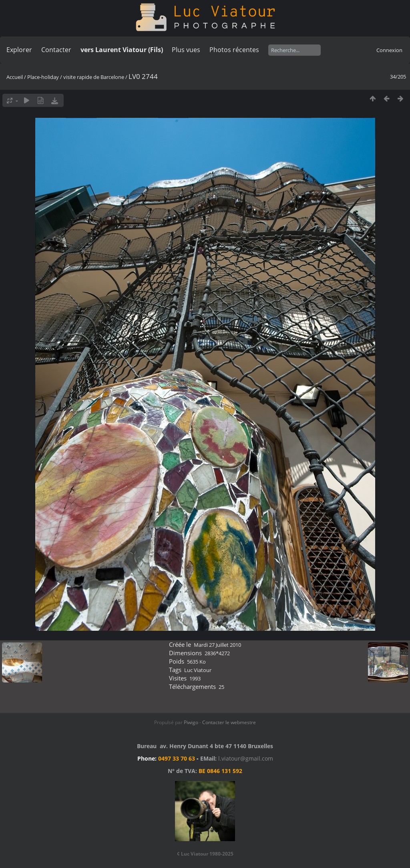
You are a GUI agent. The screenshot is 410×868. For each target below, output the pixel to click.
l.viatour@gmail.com (246, 758)
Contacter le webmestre (229, 722)
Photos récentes (234, 50)
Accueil (15, 77)
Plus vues (186, 50)
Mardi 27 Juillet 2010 (217, 645)
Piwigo (191, 722)
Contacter (56, 50)
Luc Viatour (198, 670)
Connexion (389, 50)
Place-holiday (43, 77)
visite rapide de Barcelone (94, 77)
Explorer (19, 50)
